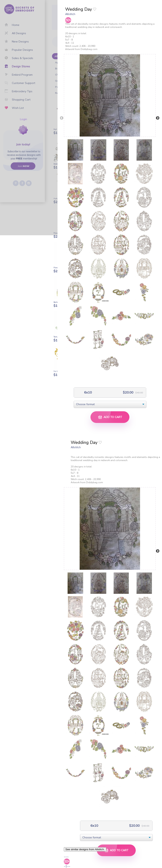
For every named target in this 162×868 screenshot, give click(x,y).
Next (158, 118)
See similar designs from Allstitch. (85, 849)
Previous (62, 118)
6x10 (88, 392)
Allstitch (70, 14)
